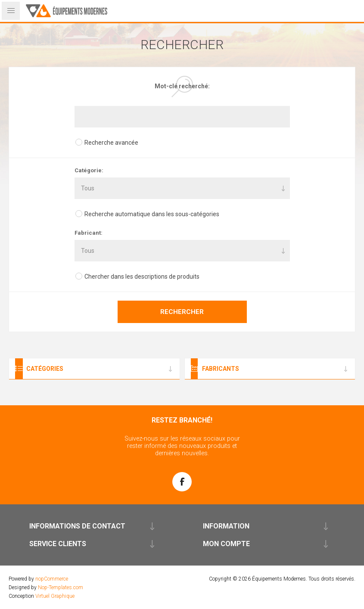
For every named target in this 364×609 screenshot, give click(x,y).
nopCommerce (52, 579)
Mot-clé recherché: (182, 86)
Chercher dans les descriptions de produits (142, 277)
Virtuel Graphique (55, 596)
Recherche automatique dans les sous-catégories (152, 214)
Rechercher (182, 312)
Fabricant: (89, 233)
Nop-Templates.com (61, 587)
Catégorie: (89, 170)
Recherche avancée (111, 143)
